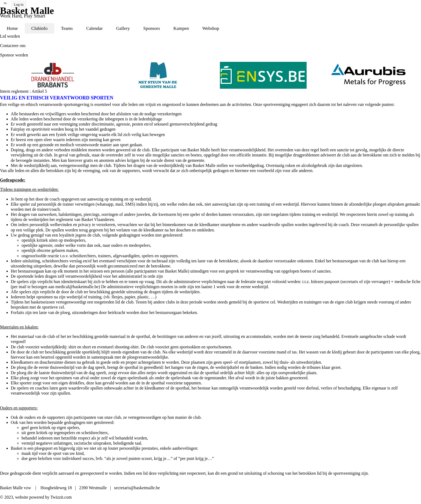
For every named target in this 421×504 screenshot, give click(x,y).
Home (12, 28)
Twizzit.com (61, 497)
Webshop (211, 28)
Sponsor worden (14, 55)
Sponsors (151, 28)
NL (5, 3)
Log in (19, 4)
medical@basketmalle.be (77, 287)
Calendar (94, 28)
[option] (106, 75)
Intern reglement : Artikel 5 (23, 91)
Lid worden (10, 36)
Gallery (123, 28)
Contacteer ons (13, 46)
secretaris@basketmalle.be (137, 488)
